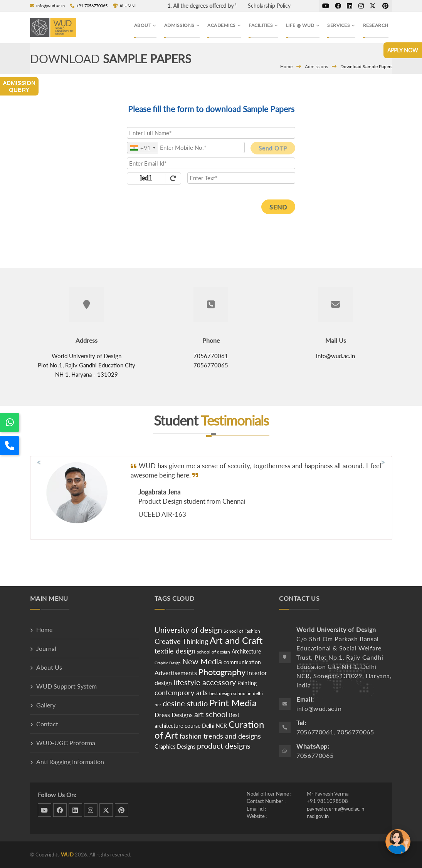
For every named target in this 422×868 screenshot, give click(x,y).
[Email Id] (211, 163)
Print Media (233, 703)
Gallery (46, 705)
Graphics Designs (175, 747)
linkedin (350, 6)
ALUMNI (124, 6)
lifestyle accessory (205, 682)
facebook (338, 6)
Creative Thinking (181, 641)
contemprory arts (181, 692)
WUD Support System (66, 686)
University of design (188, 630)
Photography (222, 672)
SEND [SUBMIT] (278, 207)
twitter (373, 6)
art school (211, 714)
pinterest (385, 6)
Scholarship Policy (269, 6)
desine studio (185, 703)
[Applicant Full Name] (211, 133)
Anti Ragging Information (70, 762)
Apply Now (403, 50)
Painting (247, 683)
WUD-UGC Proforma (66, 743)
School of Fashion (242, 631)
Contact (47, 724)
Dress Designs (174, 715)
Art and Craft (236, 640)
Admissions (316, 66)
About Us (49, 667)
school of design (214, 652)
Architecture (246, 651)
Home (286, 66)
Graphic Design (168, 663)
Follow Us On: (57, 795)
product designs (224, 746)
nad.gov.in (318, 816)
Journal (46, 648)
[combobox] (142, 148)
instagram (361, 6)
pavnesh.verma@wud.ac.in (335, 809)
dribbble (325, 6)
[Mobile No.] (186, 147)
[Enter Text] (241, 178)
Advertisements (177, 673)
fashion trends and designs (220, 736)
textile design (175, 651)
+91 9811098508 (327, 801)
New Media (202, 661)
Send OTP (273, 148)
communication (242, 662)
